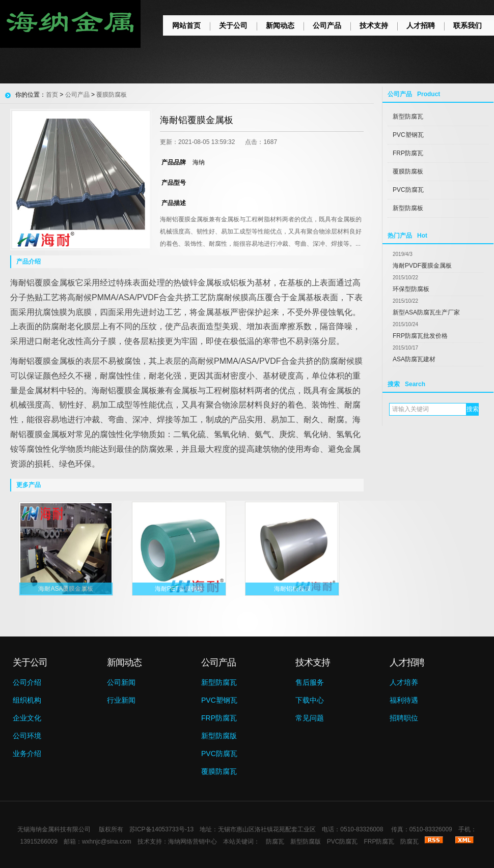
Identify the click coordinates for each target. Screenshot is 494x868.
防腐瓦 (275, 842)
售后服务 (310, 682)
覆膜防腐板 (408, 171)
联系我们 (468, 25)
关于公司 (233, 25)
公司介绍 (27, 682)
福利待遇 (404, 700)
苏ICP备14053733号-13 (162, 829)
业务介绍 (27, 754)
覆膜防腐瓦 (219, 771)
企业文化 (27, 718)
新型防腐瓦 (408, 117)
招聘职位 (404, 718)
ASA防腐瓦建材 (414, 359)
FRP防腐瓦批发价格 (420, 336)
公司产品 (327, 25)
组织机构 (27, 700)
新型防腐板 (408, 208)
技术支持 (374, 25)
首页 (52, 95)
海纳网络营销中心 (193, 842)
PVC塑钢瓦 (408, 135)
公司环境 (27, 736)
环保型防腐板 (411, 289)
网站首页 (186, 25)
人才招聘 (421, 25)
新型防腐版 (219, 736)
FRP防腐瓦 (408, 153)
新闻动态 (280, 25)
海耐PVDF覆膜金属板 (422, 266)
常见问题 (310, 718)
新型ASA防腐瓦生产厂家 (426, 312)
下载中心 (310, 700)
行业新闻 (121, 700)
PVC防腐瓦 (408, 190)
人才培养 (404, 682)
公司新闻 (121, 682)
